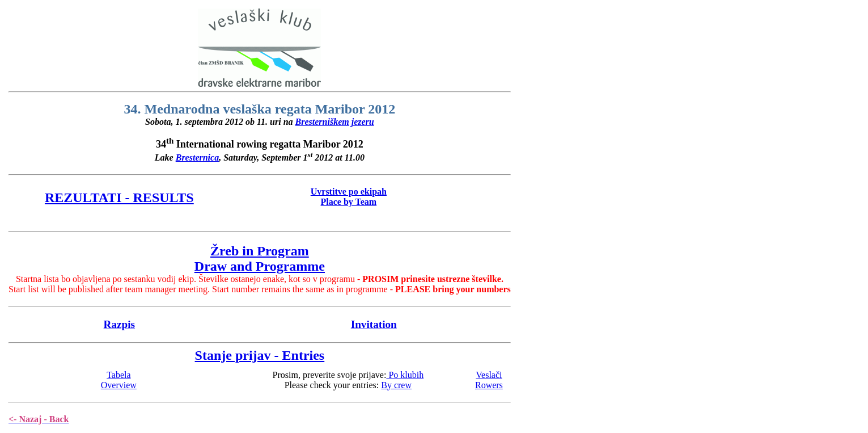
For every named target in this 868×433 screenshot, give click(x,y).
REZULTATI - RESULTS (119, 197)
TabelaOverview (119, 380)
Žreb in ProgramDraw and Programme (260, 258)
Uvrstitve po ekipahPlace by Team (349, 197)
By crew (396, 385)
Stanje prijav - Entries (260, 355)
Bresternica (197, 157)
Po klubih (405, 375)
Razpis (119, 324)
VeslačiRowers (489, 380)
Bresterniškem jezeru (335, 122)
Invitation (374, 324)
